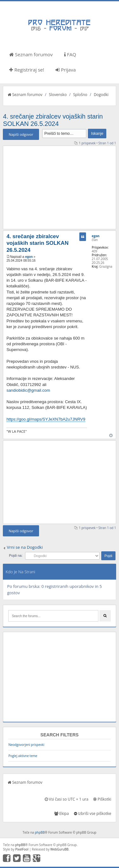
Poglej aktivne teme (23, 756)
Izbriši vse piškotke (93, 813)
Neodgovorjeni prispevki (26, 745)
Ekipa (62, 813)
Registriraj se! (27, 70)
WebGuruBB (60, 849)
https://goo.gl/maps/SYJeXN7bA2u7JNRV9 (46, 419)
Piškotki (102, 799)
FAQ (70, 54)
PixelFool (22, 849)
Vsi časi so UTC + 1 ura (66, 799)
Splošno (80, 95)
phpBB (40, 832)
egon (29, 257)
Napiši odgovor (21, 134)
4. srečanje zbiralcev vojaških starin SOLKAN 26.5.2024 (53, 120)
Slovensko (58, 95)
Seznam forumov (31, 54)
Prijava (66, 70)
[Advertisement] (60, 187)
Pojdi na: (16, 555)
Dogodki (101, 95)
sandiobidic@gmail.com (28, 390)
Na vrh (111, 435)
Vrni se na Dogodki (25, 547)
